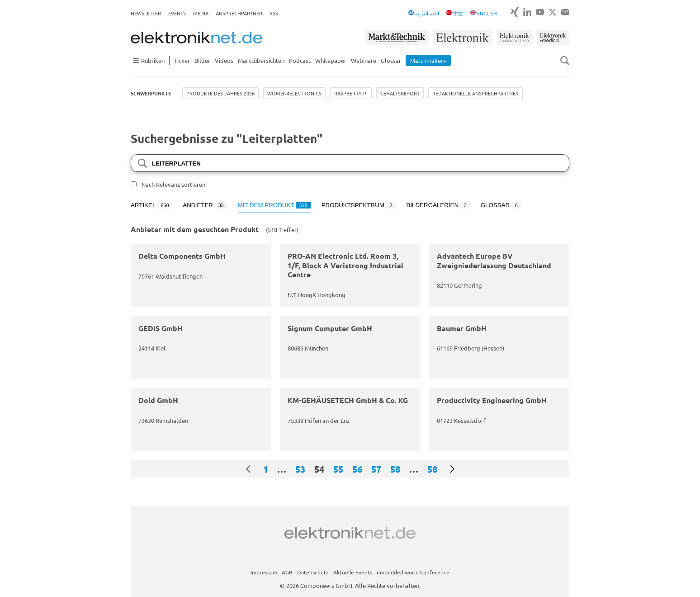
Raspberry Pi (351, 93)
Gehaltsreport (400, 93)
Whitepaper (331, 60)
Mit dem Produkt (274, 205)
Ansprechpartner (239, 13)
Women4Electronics (294, 93)
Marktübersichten (261, 60)
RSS (274, 13)
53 (300, 469)
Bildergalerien (438, 205)
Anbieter (205, 205)
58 (395, 469)
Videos (224, 60)
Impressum (264, 572)
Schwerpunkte (151, 93)
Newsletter (146, 13)
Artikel (151, 205)
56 (357, 469)
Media (201, 13)
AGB (287, 572)
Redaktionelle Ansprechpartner (475, 93)
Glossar (391, 60)
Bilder (202, 60)
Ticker (182, 60)
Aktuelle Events (353, 572)
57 (376, 469)
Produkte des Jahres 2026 (220, 93)
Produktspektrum (359, 205)
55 (338, 469)
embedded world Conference (413, 572)
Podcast (300, 60)
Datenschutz (313, 572)
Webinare (364, 60)
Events (177, 13)
